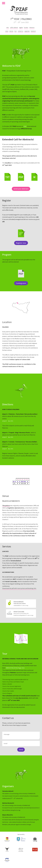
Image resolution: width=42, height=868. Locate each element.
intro (8, 28)
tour (16, 31)
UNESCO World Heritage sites (15, 668)
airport (5, 421)
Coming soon (21, 283)
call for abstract (14, 28)
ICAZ (25, 126)
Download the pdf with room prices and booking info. (19, 588)
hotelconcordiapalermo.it (20, 615)
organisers (27, 31)
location (26, 28)
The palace (6, 505)
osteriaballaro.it (18, 605)
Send (21, 750)
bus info (11, 421)
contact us (20, 31)
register (21, 28)
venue (7, 31)
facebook (33, 31)
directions (32, 28)
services (11, 31)
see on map (25, 605)
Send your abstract (21, 189)
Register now (21, 243)
